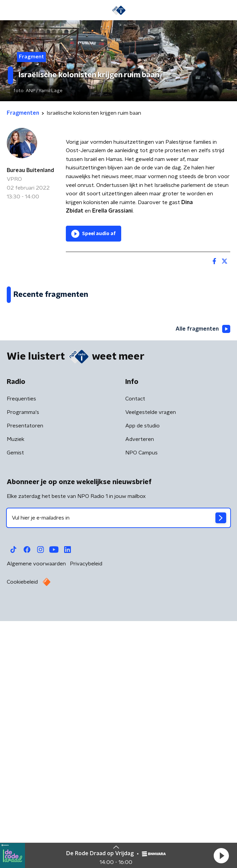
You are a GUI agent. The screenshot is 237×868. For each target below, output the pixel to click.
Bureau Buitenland (30, 170)
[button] (221, 856)
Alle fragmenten (203, 580)
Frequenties (21, 650)
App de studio (142, 677)
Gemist (15, 704)
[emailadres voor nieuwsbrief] (119, 769)
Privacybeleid (86, 815)
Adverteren (140, 691)
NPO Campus (141, 704)
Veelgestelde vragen (151, 664)
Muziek (16, 691)
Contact (135, 650)
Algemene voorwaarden (36, 815)
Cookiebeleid (22, 833)
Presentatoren (25, 677)
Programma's (23, 664)
